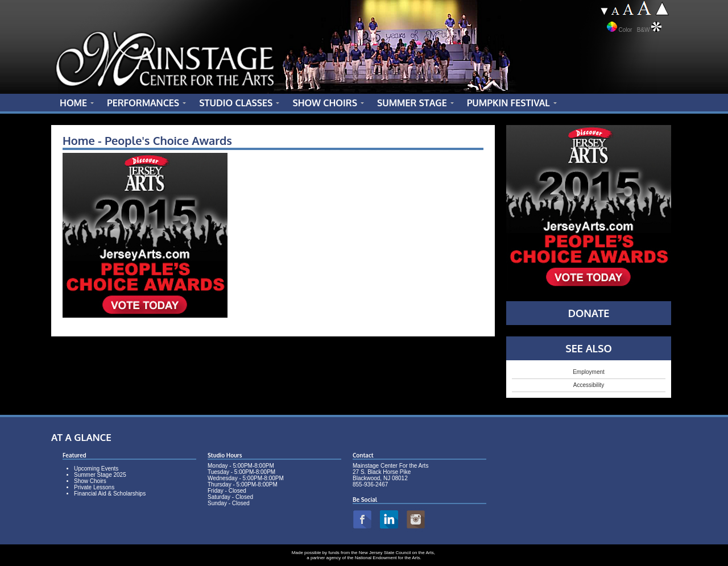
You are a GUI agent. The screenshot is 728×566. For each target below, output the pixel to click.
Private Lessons (94, 487)
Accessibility (589, 385)
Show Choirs (90, 481)
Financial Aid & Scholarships (110, 494)
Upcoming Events (96, 469)
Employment (589, 372)
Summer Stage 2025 (100, 475)
